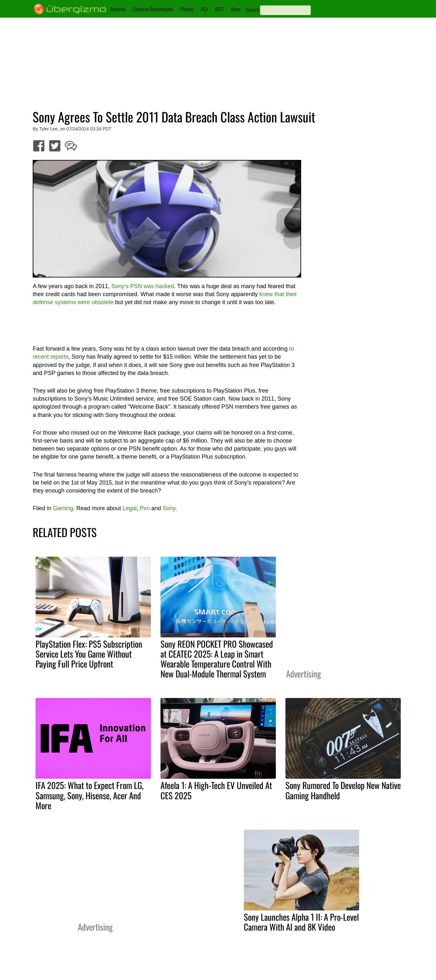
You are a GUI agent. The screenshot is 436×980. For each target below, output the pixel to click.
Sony (169, 508)
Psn (145, 508)
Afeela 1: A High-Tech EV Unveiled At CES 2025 (216, 790)
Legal (129, 508)
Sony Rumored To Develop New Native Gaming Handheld (343, 790)
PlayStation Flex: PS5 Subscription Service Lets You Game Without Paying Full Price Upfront (89, 654)
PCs (204, 9)
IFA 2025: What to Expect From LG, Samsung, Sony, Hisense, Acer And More (90, 795)
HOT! (219, 9)
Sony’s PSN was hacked (143, 286)
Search (252, 10)
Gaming (63, 508)
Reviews (118, 9)
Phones (187, 9)
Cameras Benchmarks (153, 9)
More (236, 9)
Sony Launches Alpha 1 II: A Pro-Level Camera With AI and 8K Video (301, 922)
